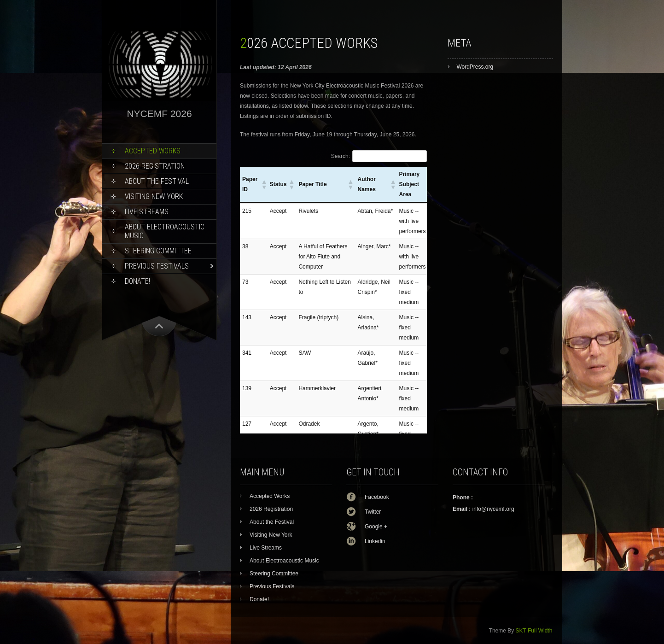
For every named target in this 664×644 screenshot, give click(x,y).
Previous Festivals (157, 266)
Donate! (137, 281)
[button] (263, 184)
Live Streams (147, 212)
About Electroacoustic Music (165, 231)
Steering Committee (158, 251)
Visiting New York (154, 196)
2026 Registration (155, 166)
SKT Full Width (534, 631)
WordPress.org (475, 67)
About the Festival (157, 181)
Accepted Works (153, 151)
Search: (341, 156)
